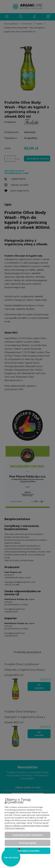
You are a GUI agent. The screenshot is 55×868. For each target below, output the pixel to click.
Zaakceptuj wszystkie (27, 851)
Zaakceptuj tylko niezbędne (28, 835)
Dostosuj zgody (28, 843)
